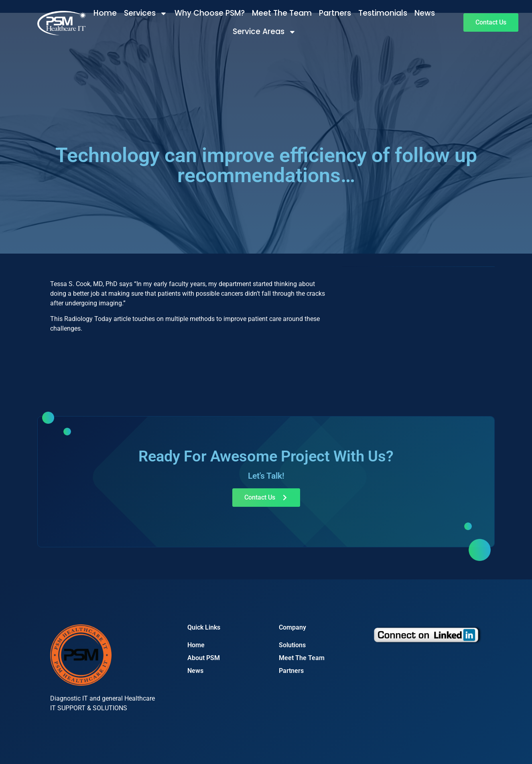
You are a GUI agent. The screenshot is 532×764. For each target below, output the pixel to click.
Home (105, 13)
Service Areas (264, 32)
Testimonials (383, 13)
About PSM (204, 658)
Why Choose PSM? (210, 13)
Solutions (292, 645)
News (425, 13)
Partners (335, 13)
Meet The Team (282, 13)
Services (146, 13)
